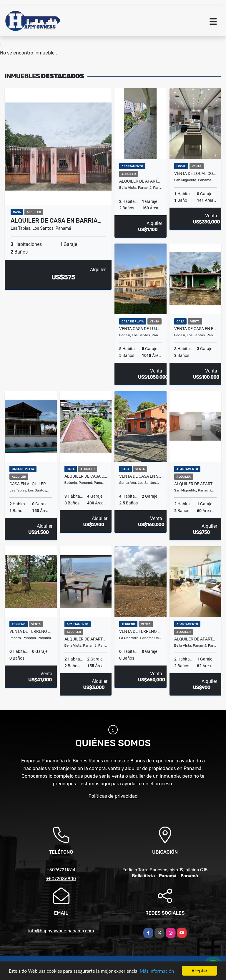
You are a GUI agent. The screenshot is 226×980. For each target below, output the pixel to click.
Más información (157, 971)
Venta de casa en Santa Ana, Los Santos (141, 476)
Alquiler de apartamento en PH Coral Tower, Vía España (196, 639)
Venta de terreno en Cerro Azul (31, 631)
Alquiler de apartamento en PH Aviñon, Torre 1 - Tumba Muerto (196, 484)
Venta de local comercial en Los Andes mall (196, 173)
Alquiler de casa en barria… (56, 221)
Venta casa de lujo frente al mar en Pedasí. (141, 329)
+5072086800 (61, 879)
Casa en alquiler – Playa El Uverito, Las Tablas (31, 484)
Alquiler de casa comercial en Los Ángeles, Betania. (86, 476)
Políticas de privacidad (113, 796)
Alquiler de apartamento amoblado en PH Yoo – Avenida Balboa (86, 639)
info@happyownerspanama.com (61, 931)
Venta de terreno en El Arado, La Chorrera (141, 631)
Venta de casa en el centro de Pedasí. (196, 329)
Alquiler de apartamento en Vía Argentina (141, 181)
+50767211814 (61, 870)
